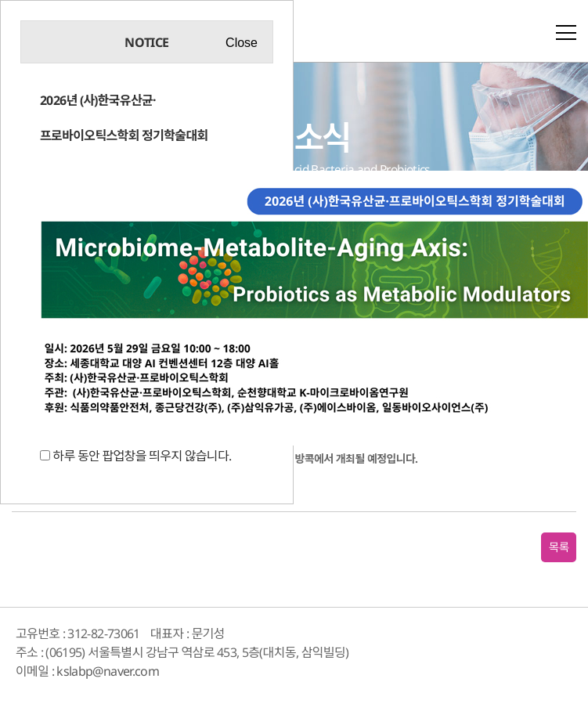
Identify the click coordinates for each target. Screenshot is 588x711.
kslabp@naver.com (108, 671)
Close (242, 43)
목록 (559, 547)
